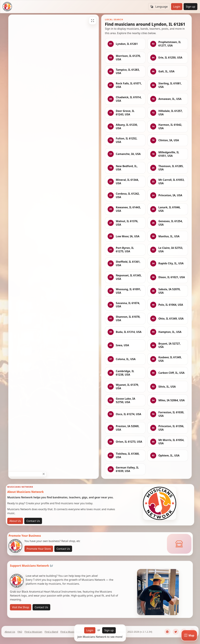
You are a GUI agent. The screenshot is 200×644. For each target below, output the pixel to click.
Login (177, 7)
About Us (15, 521)
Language (159, 7)
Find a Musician (33, 632)
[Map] (189, 635)
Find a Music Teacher (72, 632)
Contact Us (33, 521)
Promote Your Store (39, 549)
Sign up (190, 7)
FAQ (20, 632)
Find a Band (51, 632)
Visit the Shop (21, 607)
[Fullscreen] (93, 21)
